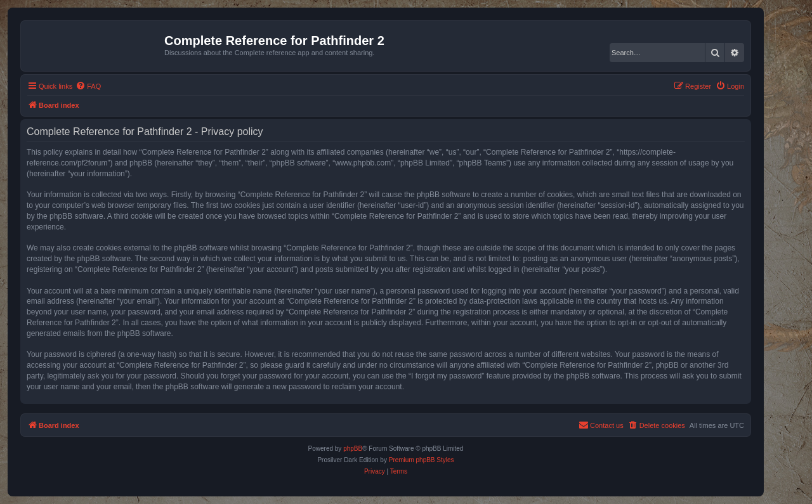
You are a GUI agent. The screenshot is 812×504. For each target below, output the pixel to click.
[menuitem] (88, 86)
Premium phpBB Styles (422, 460)
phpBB (353, 449)
